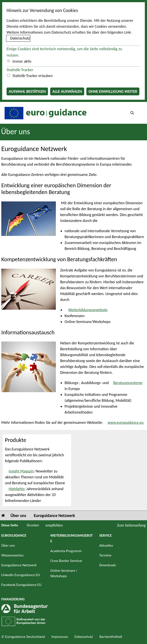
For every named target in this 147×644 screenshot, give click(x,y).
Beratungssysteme (128, 383)
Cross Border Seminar (66, 561)
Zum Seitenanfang (131, 525)
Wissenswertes (12, 555)
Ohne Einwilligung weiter (113, 91)
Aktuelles (106, 545)
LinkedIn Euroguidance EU (21, 575)
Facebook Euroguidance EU (21, 585)
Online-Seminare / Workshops (64, 573)
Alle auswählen (67, 91)
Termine (105, 555)
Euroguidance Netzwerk (54, 516)
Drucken (33, 525)
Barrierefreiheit (111, 637)
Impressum (60, 637)
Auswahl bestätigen (27, 91)
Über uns (16, 132)
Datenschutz (20, 38)
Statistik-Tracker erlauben (32, 76)
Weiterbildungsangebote (88, 310)
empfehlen (54, 525)
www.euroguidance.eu (126, 422)
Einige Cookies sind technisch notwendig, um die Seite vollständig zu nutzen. (64, 52)
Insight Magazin (21, 471)
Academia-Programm (66, 551)
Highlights (17, 489)
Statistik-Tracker (20, 70)
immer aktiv (22, 61)
